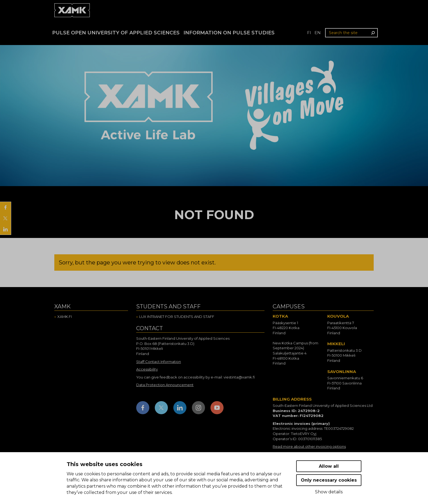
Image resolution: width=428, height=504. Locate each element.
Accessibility (147, 369)
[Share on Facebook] (5, 207)
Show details (329, 492)
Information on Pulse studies (229, 33)
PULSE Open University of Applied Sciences (116, 33)
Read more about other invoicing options (309, 446)
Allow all (329, 466)
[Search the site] (351, 33)
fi (309, 33)
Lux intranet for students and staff (177, 317)
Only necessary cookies (329, 480)
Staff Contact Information (159, 362)
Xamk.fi (65, 317)
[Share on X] (5, 218)
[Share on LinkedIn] (5, 229)
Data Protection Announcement (165, 385)
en (318, 33)
